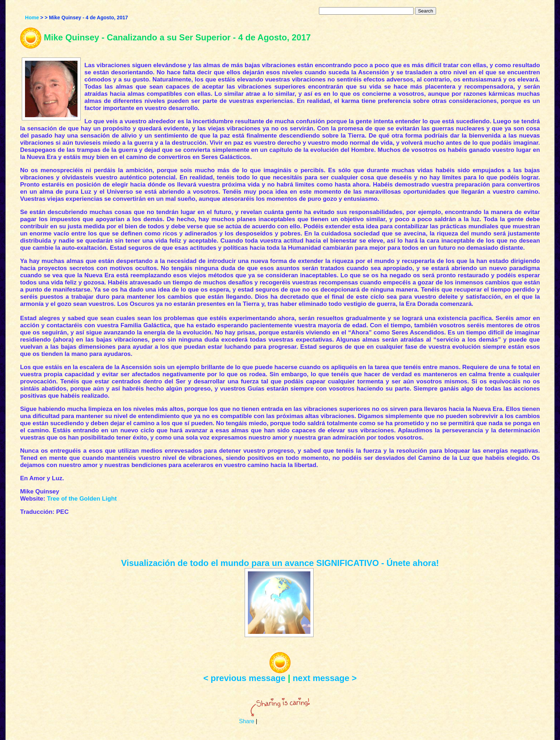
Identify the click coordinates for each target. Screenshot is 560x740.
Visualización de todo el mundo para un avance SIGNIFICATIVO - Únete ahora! (280, 563)
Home (32, 18)
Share (247, 721)
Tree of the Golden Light (82, 499)
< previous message (244, 678)
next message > (324, 678)
